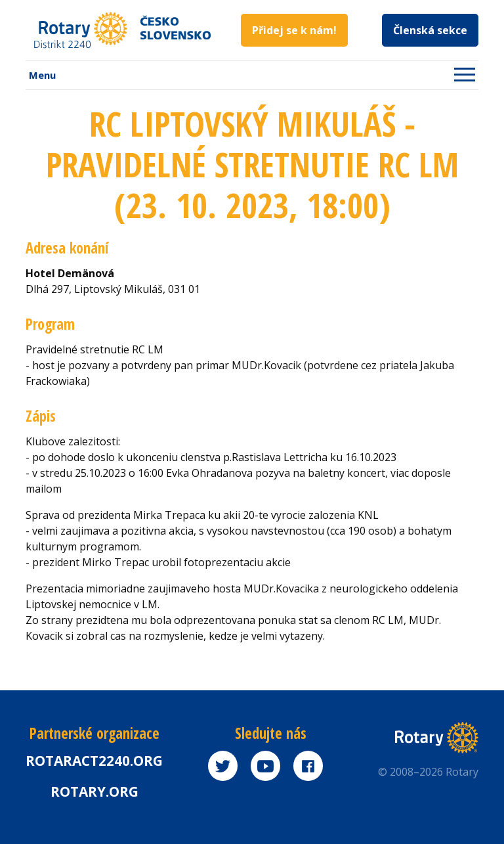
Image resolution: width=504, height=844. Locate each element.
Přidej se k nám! (294, 30)
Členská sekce (430, 30)
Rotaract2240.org (94, 761)
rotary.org (94, 791)
